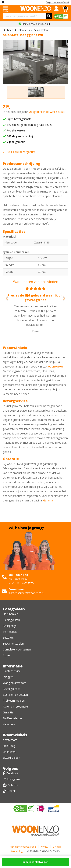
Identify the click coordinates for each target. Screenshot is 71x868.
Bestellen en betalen (15, 695)
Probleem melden (14, 701)
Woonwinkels (15, 735)
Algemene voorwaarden (23, 847)
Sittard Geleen (11, 758)
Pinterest (13, 785)
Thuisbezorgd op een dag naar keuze (30, 125)
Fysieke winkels (16, 130)
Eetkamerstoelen (13, 644)
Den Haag (9, 746)
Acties (7, 655)
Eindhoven (9, 752)
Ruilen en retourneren (16, 706)
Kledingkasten (11, 620)
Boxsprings (10, 626)
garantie (16, 142)
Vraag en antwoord (15, 683)
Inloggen (8, 677)
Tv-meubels (10, 632)
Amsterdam (10, 740)
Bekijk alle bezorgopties (19, 152)
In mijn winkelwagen (35, 862)
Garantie (48, 500)
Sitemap (57, 847)
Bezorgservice (12, 689)
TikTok (11, 791)
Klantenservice (12, 671)
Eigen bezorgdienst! (19, 119)
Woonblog (17, 851)
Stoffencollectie (12, 718)
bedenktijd (21, 136)
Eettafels (8, 638)
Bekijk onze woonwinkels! (57, 2)
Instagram (13, 779)
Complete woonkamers (17, 649)
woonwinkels (56, 366)
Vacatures (9, 724)
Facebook (12, 773)
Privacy (44, 847)
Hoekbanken (11, 614)
